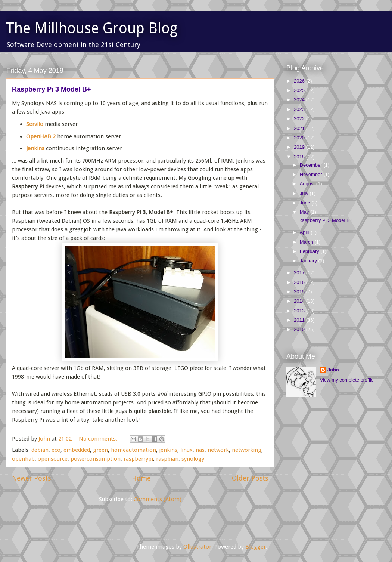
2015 (300, 292)
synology (193, 459)
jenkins (168, 450)
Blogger (256, 547)
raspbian (167, 459)
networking (247, 450)
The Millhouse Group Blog (92, 28)
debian (40, 450)
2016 (300, 282)
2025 (300, 90)
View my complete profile (347, 380)
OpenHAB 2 (41, 136)
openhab (23, 459)
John (333, 370)
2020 (300, 138)
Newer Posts (31, 478)
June (306, 203)
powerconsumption (96, 459)
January (309, 261)
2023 (300, 109)
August (308, 184)
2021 (300, 128)
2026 (300, 81)
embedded (77, 450)
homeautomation (133, 450)
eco (56, 450)
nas (200, 450)
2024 (300, 100)
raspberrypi (138, 459)
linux (186, 450)
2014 (300, 301)
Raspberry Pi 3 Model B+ (52, 89)
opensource (53, 459)
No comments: (99, 439)
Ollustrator (197, 547)
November (312, 174)
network (218, 450)
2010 (300, 329)
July (305, 193)
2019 (300, 147)
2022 (300, 119)
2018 (300, 157)
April (305, 232)
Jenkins (35, 148)
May (305, 212)
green (100, 450)
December (312, 165)
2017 (300, 273)
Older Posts (250, 478)
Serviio (35, 124)
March (307, 242)
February (310, 251)
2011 (300, 320)
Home (141, 478)
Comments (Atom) (158, 499)
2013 (300, 311)
